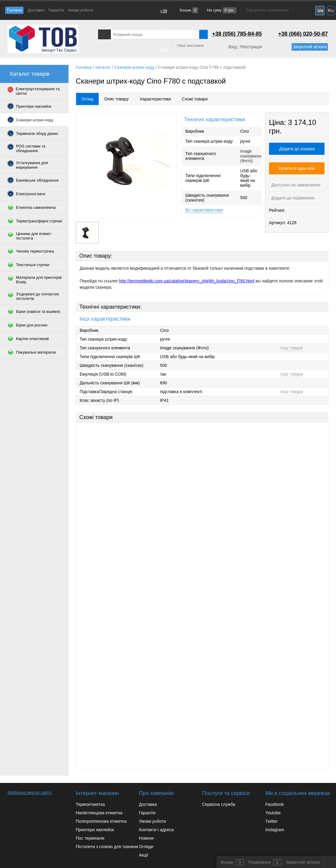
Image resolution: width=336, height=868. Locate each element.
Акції (143, 855)
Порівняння (259, 862)
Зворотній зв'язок (310, 47)
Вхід (233, 47)
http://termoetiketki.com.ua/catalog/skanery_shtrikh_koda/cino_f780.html (187, 281)
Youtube (273, 813)
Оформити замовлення (267, 10)
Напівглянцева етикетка (99, 813)
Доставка (36, 10)
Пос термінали (90, 838)
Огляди (146, 847)
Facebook (275, 804)
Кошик (189, 10)
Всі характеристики (204, 210)
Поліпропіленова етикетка (101, 821)
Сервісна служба (219, 804)
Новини (146, 838)
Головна (14, 10)
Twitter (272, 821)
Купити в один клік (297, 168)
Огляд (88, 99)
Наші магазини (190, 45)
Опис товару (116, 99)
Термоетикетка (90, 804)
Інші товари (292, 348)
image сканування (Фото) (251, 156)
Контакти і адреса (156, 830)
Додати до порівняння (292, 198)
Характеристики (155, 99)
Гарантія (56, 10)
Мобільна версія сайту (30, 793)
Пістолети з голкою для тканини (107, 847)
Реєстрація (251, 47)
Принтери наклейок (95, 830)
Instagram (275, 830)
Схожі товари (195, 99)
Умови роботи (80, 10)
